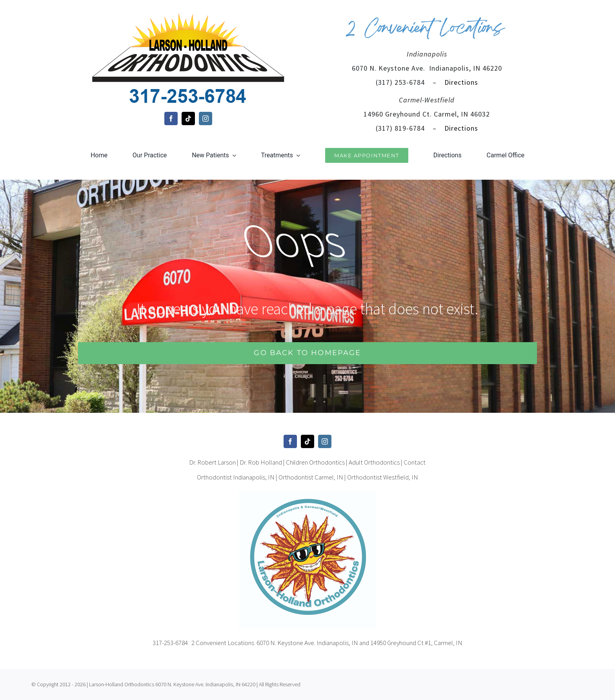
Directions (460, 82)
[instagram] (206, 118)
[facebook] (171, 118)
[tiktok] (188, 118)
